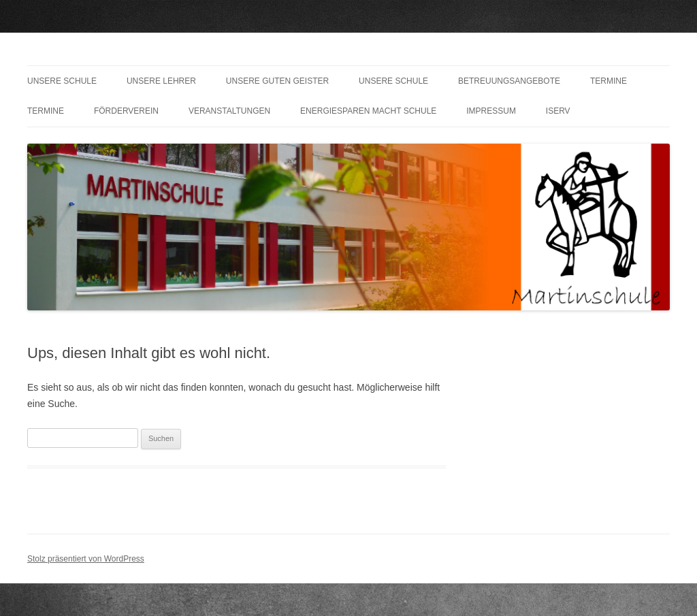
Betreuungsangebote (509, 81)
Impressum (491, 111)
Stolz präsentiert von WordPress (86, 559)
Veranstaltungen (229, 111)
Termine (609, 81)
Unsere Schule (62, 81)
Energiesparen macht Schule (368, 111)
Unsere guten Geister (277, 81)
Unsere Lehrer (161, 81)
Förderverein (126, 111)
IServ (558, 111)
